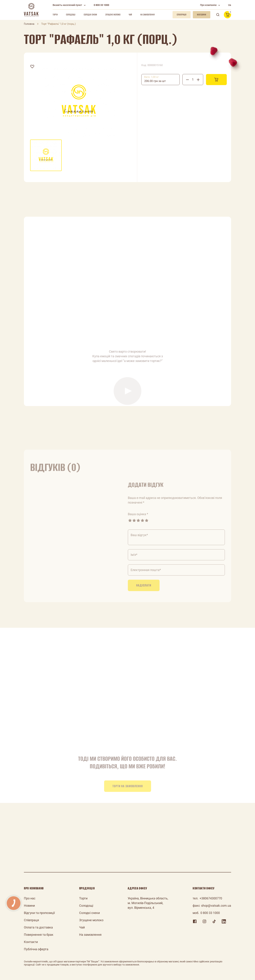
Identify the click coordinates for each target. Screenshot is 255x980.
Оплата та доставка (38, 927)
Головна (29, 24)
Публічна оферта (36, 949)
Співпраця (31, 920)
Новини (29, 906)
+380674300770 (211, 898)
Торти (55, 15)
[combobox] (161, 80)
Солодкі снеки (90, 15)
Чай (130, 15)
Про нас (30, 898)
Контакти (31, 942)
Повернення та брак (39, 935)
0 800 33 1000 (101, 5)
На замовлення (148, 15)
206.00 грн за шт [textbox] (155, 81)
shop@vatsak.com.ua (216, 906)
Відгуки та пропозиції (39, 913)
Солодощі (71, 15)
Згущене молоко (113, 15)
